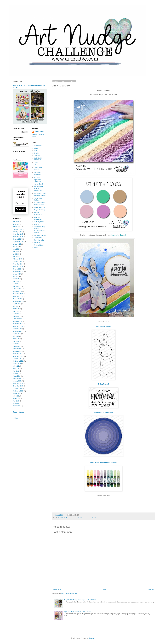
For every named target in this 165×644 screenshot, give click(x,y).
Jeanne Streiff (91, 518)
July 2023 (16, 306)
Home (104, 590)
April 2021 (16, 374)
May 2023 (16, 311)
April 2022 (16, 344)
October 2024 (17, 269)
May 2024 (16, 281)
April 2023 (16, 314)
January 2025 (17, 262)
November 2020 (18, 386)
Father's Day (38, 167)
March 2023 (17, 316)
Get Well (37, 170)
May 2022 (16, 341)
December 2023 (18, 294)
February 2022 (17, 349)
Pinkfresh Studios (39, 202)
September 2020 (18, 391)
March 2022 (17, 346)
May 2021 (16, 371)
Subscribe (20, 209)
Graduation (37, 172)
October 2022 (17, 329)
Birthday (36, 153)
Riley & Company (39, 210)
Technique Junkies (40, 235)
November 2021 (18, 356)
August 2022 (17, 334)
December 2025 (18, 234)
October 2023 (17, 299)
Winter (36, 248)
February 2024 (17, 289)
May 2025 (16, 252)
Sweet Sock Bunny (103, 326)
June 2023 (16, 309)
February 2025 (17, 259)
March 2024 (17, 286)
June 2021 (16, 369)
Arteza (36, 148)
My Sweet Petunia (40, 196)
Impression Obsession (119, 235)
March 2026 (17, 227)
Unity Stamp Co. (39, 240)
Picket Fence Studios (38, 199)
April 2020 (16, 403)
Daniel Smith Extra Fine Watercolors (104, 462)
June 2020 (16, 398)
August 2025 (17, 244)
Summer (37, 224)
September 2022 (18, 331)
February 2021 (17, 379)
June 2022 (16, 339)
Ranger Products (39, 207)
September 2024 (18, 271)
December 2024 (18, 264)
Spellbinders (38, 215)
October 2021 (17, 359)
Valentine (37, 243)
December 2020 (18, 384)
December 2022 (18, 324)
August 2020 (17, 393)
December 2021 (18, 354)
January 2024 (17, 291)
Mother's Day (38, 191)
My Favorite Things (40, 193)
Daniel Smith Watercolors (65, 518)
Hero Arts (37, 177)
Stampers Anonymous (38, 218)
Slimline (36, 212)
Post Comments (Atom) (69, 593)
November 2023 (18, 296)
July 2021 (16, 366)
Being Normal (103, 384)
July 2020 (16, 396)
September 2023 (18, 301)
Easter (36, 162)
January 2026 (17, 232)
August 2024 (17, 274)
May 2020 (16, 401)
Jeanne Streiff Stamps (38, 187)
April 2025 (16, 254)
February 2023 (17, 319)
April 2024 (16, 284)
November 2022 (18, 326)
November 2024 (18, 267)
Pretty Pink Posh (39, 205)
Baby (35, 151)
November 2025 (18, 237)
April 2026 (16, 224)
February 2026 (17, 229)
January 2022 (17, 351)
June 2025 (16, 249)
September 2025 (18, 242)
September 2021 (18, 361)
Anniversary (38, 146)
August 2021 (17, 364)
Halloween (37, 175)
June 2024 (16, 279)
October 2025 (17, 239)
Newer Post (57, 590)
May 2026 (16, 222)
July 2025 (16, 247)
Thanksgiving (38, 238)
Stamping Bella (39, 222)
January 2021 (17, 381)
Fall (35, 165)
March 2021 (17, 376)
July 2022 (16, 336)
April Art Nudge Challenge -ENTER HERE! (78, 612)
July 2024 (16, 276)
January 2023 (17, 321)
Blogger (91, 638)
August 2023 (17, 304)
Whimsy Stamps (39, 245)
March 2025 (17, 257)
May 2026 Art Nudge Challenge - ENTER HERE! (80, 600)
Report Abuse (18, 412)
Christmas (37, 156)
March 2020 (17, 406)
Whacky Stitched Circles (104, 412)
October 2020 (17, 389)
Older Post (151, 590)
